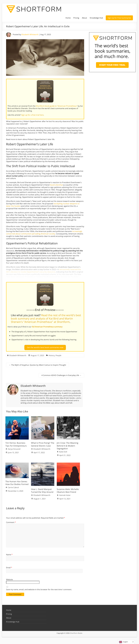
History (52, 354)
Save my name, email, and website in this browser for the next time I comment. (39, 588)
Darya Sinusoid (14, 448)
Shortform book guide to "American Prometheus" (57, 106)
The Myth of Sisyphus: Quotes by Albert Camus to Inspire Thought (38, 364)
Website (9, 579)
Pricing (76, 18)
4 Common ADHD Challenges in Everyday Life (61, 374)
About (84, 18)
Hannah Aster (65, 494)
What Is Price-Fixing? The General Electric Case (43, 443)
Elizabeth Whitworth (30, 34)
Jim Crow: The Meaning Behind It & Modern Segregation (68, 445)
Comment (11, 521)
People (58, 354)
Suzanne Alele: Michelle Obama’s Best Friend (68, 490)
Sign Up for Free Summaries (119, 18)
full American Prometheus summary (47, 327)
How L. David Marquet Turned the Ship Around (42, 490)
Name (9, 554)
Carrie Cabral (13, 487)
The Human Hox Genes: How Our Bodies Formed (17, 482)
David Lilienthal (56, 185)
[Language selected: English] (126, 642)
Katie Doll (63, 451)
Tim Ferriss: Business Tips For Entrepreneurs (16, 443)
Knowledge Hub (96, 18)
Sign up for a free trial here (32, 115)
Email (9, 567)
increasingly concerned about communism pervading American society (44, 233)
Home (68, 18)
